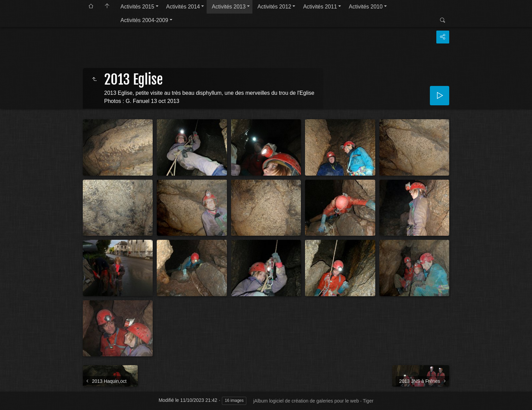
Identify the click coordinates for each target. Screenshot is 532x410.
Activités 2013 (229, 7)
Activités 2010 (366, 7)
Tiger (368, 401)
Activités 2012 (274, 7)
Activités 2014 (183, 7)
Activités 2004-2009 (144, 20)
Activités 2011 (320, 7)
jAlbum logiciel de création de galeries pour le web (306, 401)
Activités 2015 (137, 7)
